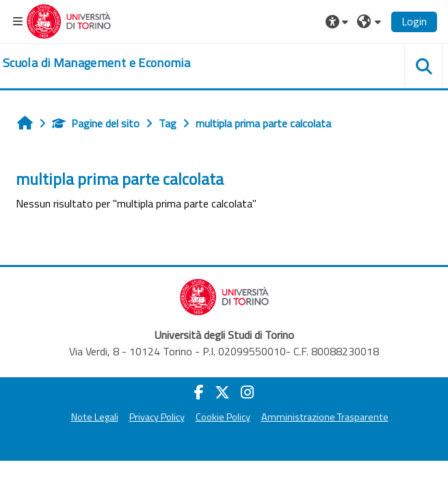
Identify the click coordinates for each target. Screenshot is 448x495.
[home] (96, 63)
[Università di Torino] (69, 20)
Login (414, 21)
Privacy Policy (157, 417)
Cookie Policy (223, 417)
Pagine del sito (96, 123)
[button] (339, 21)
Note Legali (95, 417)
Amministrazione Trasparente (325, 417)
